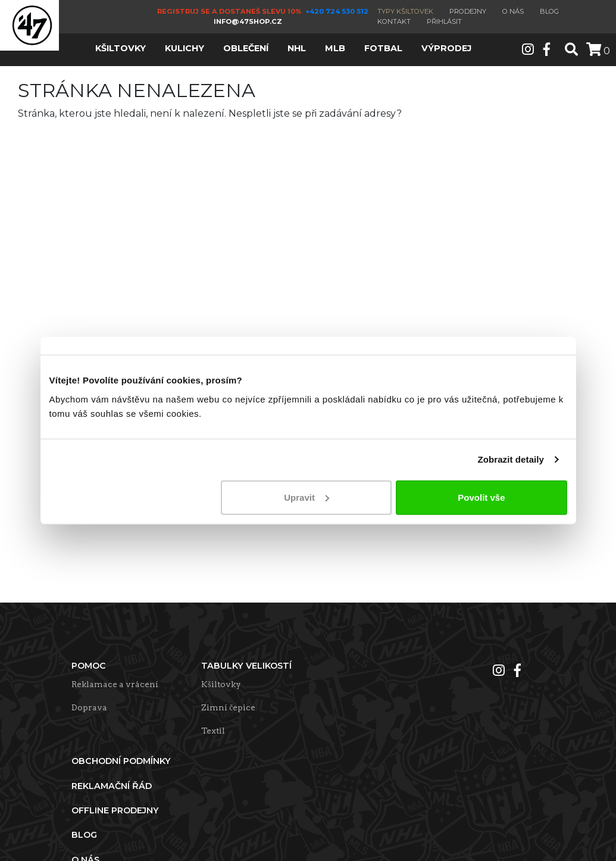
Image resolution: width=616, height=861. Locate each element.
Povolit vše (481, 497)
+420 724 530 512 (338, 11)
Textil (213, 731)
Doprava (89, 707)
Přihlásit (444, 21)
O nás (513, 11)
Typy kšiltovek (405, 11)
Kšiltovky (221, 684)
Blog (549, 11)
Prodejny (468, 11)
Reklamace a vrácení (115, 684)
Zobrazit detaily (511, 459)
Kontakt (394, 21)
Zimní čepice (228, 707)
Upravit (307, 497)
